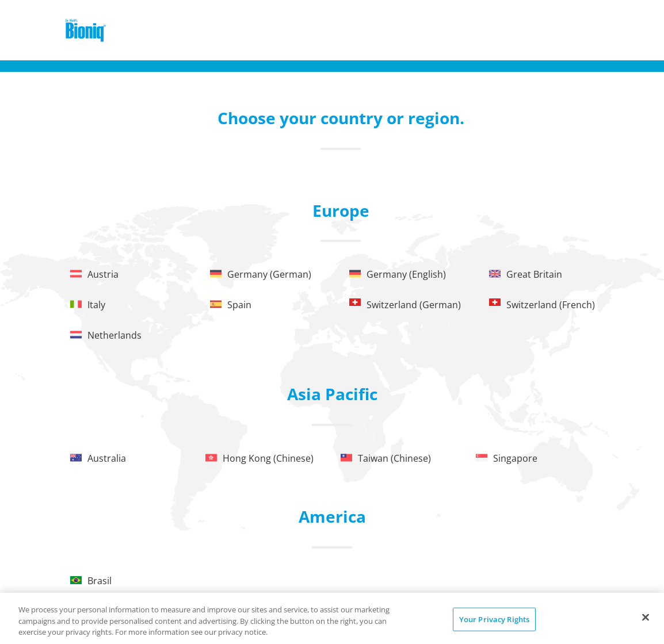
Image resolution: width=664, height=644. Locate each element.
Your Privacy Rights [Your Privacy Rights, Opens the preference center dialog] (494, 619)
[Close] (646, 617)
